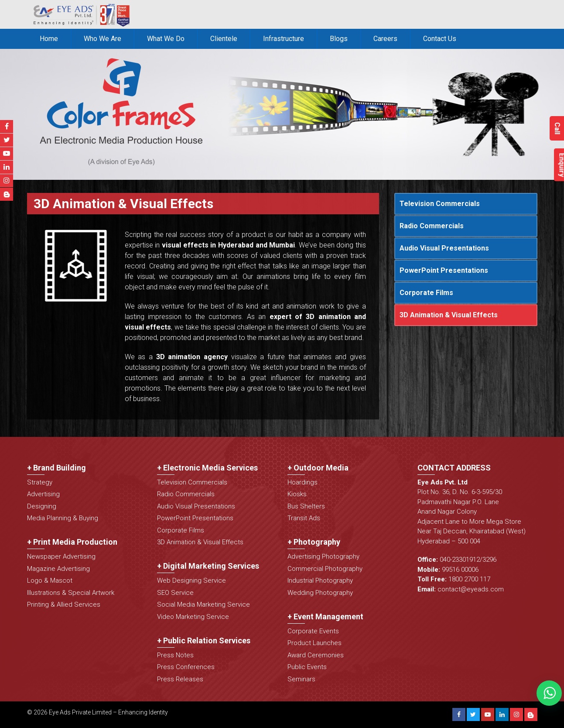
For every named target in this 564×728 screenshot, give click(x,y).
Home (49, 39)
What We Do (166, 39)
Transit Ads (304, 518)
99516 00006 (460, 570)
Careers (385, 39)
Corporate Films (426, 293)
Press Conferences (186, 667)
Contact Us (440, 39)
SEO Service (175, 593)
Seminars (301, 679)
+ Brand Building (56, 468)
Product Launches (314, 643)
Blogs (339, 39)
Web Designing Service (191, 580)
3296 (489, 560)
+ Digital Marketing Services (208, 566)
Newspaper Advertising (61, 556)
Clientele (224, 39)
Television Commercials (440, 204)
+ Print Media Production (72, 542)
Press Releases (180, 679)
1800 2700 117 (469, 579)
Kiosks (297, 494)
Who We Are (103, 39)
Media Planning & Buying (63, 518)
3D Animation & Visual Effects (449, 315)
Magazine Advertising (58, 569)
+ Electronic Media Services (207, 468)
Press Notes (175, 655)
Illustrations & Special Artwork (71, 593)
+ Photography (314, 542)
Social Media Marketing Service (203, 604)
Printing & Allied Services (64, 604)
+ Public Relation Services (204, 640)
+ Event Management (325, 616)
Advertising (43, 494)
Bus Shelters (306, 506)
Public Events (307, 667)
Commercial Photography (325, 569)
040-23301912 (460, 560)
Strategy (40, 482)
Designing (42, 506)
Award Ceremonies (316, 655)
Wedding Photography (320, 593)
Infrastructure (284, 39)
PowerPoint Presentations (444, 270)
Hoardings (303, 482)
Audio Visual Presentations (444, 248)
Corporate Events (313, 631)
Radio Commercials (432, 226)
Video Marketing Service (193, 617)
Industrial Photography (320, 580)
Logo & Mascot (50, 580)
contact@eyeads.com (471, 589)
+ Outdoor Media (318, 468)
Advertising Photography (323, 556)
